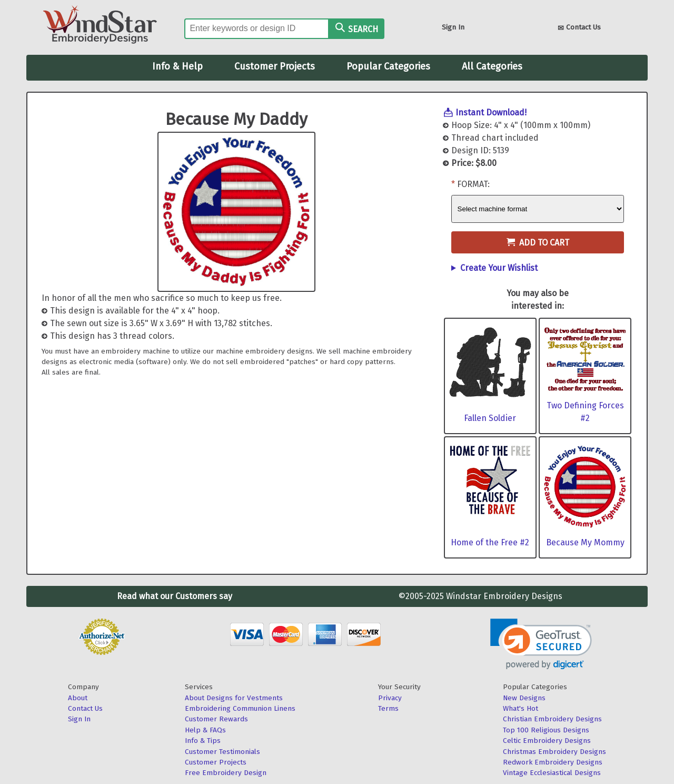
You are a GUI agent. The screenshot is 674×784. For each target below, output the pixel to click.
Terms (388, 708)
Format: (473, 184)
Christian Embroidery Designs (552, 719)
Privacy (390, 698)
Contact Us (579, 28)
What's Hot (521, 708)
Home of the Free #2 (490, 542)
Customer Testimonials (222, 752)
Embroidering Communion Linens (240, 708)
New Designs (524, 698)
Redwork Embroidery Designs (553, 762)
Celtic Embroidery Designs (547, 741)
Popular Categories (388, 66)
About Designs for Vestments (234, 698)
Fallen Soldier (490, 418)
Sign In (453, 27)
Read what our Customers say (175, 596)
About (78, 698)
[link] (541, 644)
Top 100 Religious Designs (546, 730)
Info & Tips (203, 741)
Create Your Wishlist (499, 268)
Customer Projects (275, 66)
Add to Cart (538, 243)
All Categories (492, 66)
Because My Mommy (585, 542)
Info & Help (177, 66)
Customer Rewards (216, 719)
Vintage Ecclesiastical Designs (552, 773)
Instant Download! (491, 112)
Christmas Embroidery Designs (554, 752)
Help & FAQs (205, 730)
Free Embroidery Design (226, 773)
